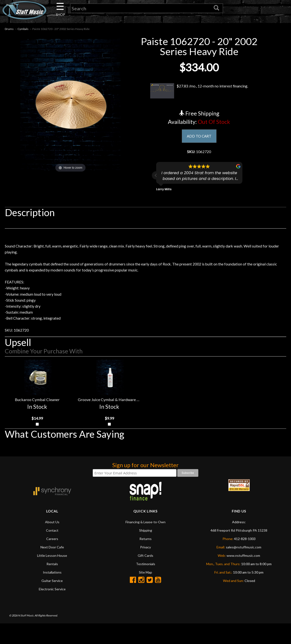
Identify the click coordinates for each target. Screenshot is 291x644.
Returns (145, 559)
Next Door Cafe (52, 567)
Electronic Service (52, 609)
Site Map (145, 593)
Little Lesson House (52, 576)
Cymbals (23, 31)
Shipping (146, 551)
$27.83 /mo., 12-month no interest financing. (199, 93)
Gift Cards (145, 576)
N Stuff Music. (26, 636)
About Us (52, 542)
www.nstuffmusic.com (243, 576)
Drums (9, 31)
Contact (52, 551)
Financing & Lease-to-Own (145, 542)
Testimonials (146, 584)
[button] (156, 179)
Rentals (52, 584)
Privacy (145, 567)
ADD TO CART (199, 138)
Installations (52, 593)
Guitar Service (52, 601)
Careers (52, 559)
